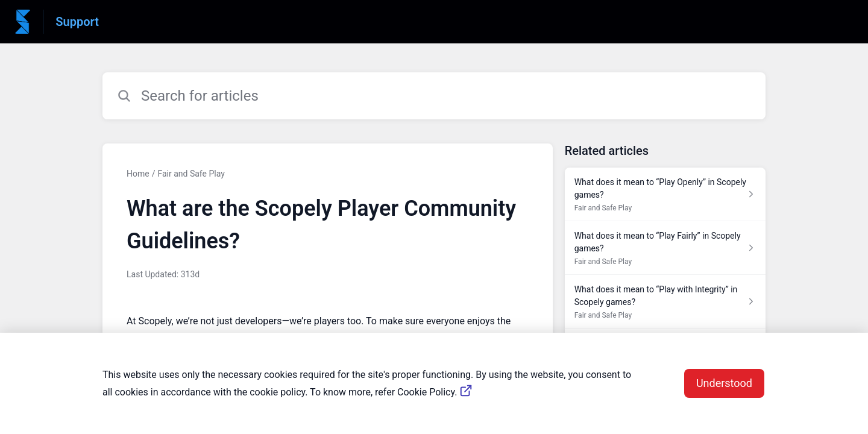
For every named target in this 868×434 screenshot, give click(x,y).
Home (138, 174)
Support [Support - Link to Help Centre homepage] (77, 22)
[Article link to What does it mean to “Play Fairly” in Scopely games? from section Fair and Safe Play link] (665, 248)
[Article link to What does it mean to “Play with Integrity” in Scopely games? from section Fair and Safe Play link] (665, 302)
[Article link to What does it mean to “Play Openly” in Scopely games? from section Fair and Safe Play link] (665, 194)
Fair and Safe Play (191, 174)
